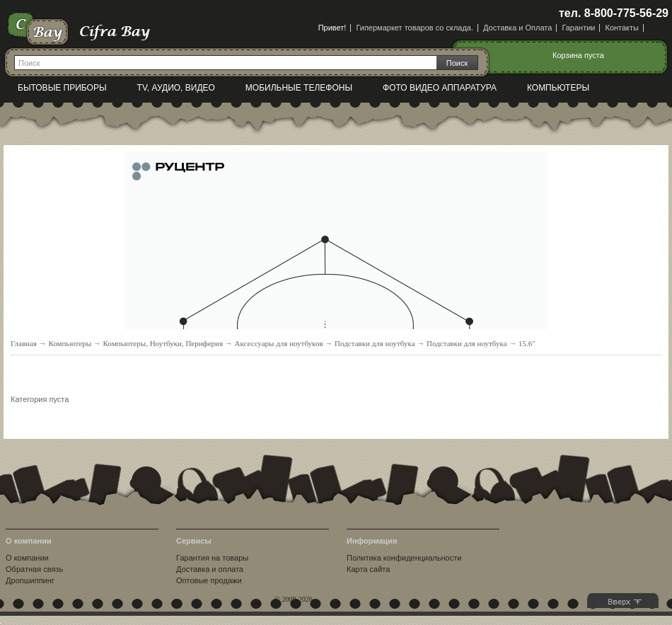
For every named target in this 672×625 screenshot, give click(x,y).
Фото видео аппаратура (440, 88)
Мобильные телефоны (299, 88)
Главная (24, 343)
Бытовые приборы (62, 88)
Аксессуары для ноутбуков (279, 343)
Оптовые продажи (209, 580)
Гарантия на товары (212, 558)
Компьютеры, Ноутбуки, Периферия (163, 343)
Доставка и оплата (210, 569)
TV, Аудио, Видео (176, 88)
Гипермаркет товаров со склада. (415, 28)
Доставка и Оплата (517, 28)
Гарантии (578, 28)
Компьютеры (558, 88)
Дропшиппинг (30, 580)
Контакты (622, 28)
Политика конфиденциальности (404, 558)
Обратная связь (34, 569)
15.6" (527, 343)
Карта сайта (368, 569)
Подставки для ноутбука (375, 343)
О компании (27, 558)
